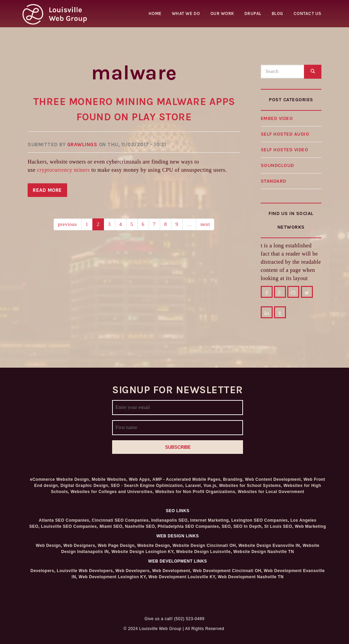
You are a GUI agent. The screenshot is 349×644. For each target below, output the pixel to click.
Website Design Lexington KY (142, 552)
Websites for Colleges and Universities (111, 492)
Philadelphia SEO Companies (188, 526)
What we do (186, 13)
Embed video (277, 118)
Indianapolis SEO (170, 520)
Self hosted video (285, 150)
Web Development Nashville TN (251, 577)
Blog (277, 13)
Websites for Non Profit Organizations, (196, 492)
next (205, 224)
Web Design (48, 546)
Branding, (234, 479)
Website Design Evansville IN (269, 546)
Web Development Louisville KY (182, 577)
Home (155, 13)
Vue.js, (211, 486)
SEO (226, 526)
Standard (274, 181)
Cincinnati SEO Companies (120, 520)
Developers (42, 571)
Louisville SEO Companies (69, 526)
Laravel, (194, 486)
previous (67, 224)
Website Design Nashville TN (264, 552)
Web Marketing (310, 526)
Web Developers (133, 571)
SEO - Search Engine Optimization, (147, 486)
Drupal (253, 13)
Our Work (222, 13)
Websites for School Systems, (251, 486)
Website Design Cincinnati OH (204, 546)
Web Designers (79, 546)
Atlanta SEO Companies (64, 520)
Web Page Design (116, 546)
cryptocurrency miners (64, 170)
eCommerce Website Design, (60, 479)
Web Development (171, 571)
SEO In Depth (248, 526)
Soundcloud (277, 165)
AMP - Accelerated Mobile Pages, (187, 479)
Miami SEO (111, 526)
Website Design (153, 546)
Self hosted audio (285, 134)
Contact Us (307, 13)
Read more (50, 191)
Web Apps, (140, 479)
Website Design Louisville (203, 552)
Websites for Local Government (271, 492)
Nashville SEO (140, 526)
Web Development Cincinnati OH (227, 571)
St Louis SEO (278, 526)
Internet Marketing (209, 520)
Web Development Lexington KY (112, 577)
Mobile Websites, (110, 479)
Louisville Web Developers (85, 571)
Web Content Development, (274, 479)
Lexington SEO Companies (260, 520)
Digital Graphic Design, (85, 486)
